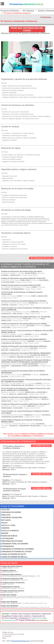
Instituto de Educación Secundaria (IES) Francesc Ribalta (24, 324)
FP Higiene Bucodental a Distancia (12, 566)
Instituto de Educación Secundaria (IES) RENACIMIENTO (24, 339)
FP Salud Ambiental (25, 620)
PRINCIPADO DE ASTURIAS (12, 541)
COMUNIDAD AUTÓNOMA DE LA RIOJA (16, 552)
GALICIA (4, 523)
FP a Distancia (28, 11)
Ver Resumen (46, 17)
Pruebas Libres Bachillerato (10, 606)
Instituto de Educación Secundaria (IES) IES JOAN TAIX (23, 278)
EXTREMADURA (7, 546)
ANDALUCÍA (6, 515)
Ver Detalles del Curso (41, 446)
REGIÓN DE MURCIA (9, 536)
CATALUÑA (5, 510)
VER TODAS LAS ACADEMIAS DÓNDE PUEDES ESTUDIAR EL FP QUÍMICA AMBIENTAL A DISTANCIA (28, 435)
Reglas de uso (8, 632)
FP (10, 614)
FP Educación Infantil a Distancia (11, 575)
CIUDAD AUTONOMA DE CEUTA (13, 554)
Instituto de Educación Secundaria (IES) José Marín (22, 271)
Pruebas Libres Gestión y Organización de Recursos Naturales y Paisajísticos (23, 617)
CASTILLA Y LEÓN (8, 525)
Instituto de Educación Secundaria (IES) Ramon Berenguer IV (26, 404)
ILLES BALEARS (7, 538)
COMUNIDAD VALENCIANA (11, 517)
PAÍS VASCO (6, 520)
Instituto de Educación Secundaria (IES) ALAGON (21, 285)
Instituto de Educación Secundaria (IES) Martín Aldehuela (24, 346)
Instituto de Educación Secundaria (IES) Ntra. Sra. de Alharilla (26, 317)
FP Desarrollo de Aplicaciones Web (12, 579)
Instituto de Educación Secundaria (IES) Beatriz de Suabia (24, 397)
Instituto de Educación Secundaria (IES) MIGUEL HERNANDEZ (26, 353)
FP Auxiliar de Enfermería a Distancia (12, 591)
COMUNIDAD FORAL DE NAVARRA (15, 544)
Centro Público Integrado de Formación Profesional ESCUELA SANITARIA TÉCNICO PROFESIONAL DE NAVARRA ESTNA (26, 361)
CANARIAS (5, 528)
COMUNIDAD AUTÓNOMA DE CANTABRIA (17, 549)
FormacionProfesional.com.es (20, 641)
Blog (4, 638)
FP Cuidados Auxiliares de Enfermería (13, 583)
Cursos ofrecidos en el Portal (13, 634)
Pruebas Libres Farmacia (9, 595)
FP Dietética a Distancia (8, 570)
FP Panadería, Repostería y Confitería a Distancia (14, 447)
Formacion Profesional (10, 11)
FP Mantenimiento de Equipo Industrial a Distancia (14, 490)
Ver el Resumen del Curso (42, 258)
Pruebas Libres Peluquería (9, 602)
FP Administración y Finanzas (10, 587)
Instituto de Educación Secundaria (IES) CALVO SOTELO (24, 301)
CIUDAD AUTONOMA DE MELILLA (14, 557)
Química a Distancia (46, 11)
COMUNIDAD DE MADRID (11, 512)
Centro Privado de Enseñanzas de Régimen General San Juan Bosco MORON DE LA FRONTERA (26, 389)
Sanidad (5, 614)
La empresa (7, 636)
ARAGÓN (4, 533)
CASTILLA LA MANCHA (10, 531)
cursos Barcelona (41, 620)
